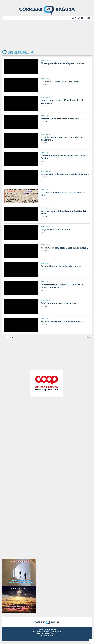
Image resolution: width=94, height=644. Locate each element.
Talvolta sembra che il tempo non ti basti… (63, 322)
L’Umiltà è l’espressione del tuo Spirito (60, 82)
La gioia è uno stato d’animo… (56, 229)
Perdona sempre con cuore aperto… (59, 303)
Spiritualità (46, 60)
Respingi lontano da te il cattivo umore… (62, 266)
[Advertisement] (47, 35)
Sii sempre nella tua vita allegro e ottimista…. (64, 63)
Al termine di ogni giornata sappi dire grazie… (64, 248)
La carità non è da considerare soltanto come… (65, 174)
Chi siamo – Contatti (47, 636)
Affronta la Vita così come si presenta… (61, 119)
